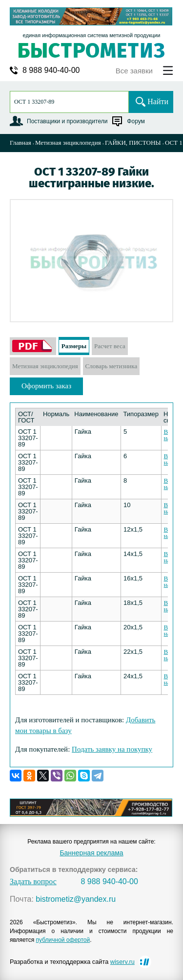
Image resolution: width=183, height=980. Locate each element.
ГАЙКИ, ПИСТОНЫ (133, 143)
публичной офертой (63, 940)
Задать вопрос (33, 882)
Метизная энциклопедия (68, 143)
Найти (158, 101)
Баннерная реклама (91, 853)
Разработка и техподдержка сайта (72, 962)
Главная (20, 143)
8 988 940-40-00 (51, 70)
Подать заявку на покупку (112, 749)
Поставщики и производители (67, 121)
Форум (136, 121)
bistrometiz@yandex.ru (76, 899)
